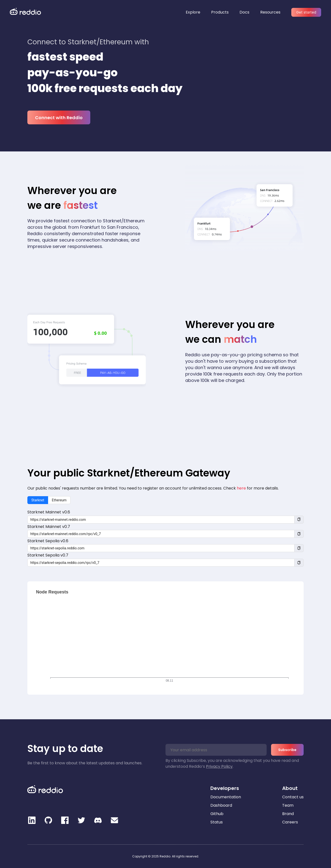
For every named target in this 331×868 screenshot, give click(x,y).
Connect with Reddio (59, 118)
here (241, 488)
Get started (306, 12)
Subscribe (287, 750)
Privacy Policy (219, 766)
